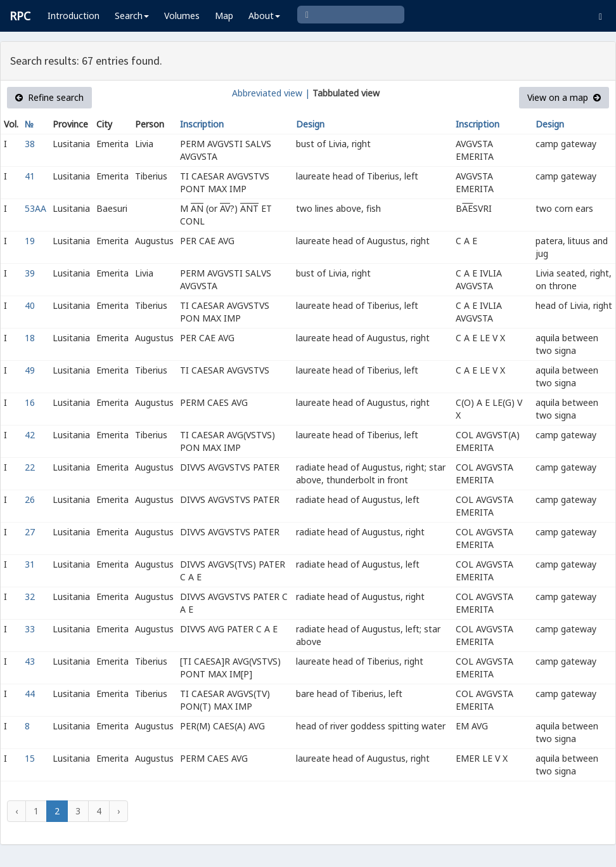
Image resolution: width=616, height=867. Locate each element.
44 (30, 694)
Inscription (202, 124)
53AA (35, 208)
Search (132, 16)
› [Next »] (119, 811)
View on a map (564, 97)
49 (30, 370)
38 (30, 144)
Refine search (49, 97)
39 (30, 273)
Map (224, 16)
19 (30, 241)
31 (30, 564)
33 (30, 629)
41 (30, 176)
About (264, 16)
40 (30, 305)
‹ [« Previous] (16, 811)
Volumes (182, 16)
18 (30, 338)
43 (30, 661)
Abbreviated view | (271, 93)
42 (30, 435)
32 (30, 596)
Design (310, 124)
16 (30, 402)
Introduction (74, 16)
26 (30, 499)
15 (30, 758)
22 (30, 467)
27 (30, 532)
